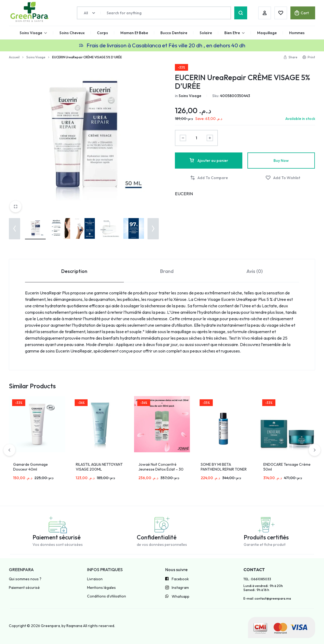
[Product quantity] (196, 138)
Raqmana (74, 626)
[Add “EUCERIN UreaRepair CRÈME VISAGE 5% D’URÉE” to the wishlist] (283, 178)
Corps (102, 33)
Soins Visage (33, 33)
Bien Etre (235, 33)
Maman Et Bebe (134, 33)
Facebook (177, 579)
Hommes (297, 33)
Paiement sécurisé (24, 588)
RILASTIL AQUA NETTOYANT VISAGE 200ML (99, 467)
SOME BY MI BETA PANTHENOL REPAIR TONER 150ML (224, 469)
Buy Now (281, 161)
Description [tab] (74, 271)
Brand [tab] (167, 271)
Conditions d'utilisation (107, 596)
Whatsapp (177, 597)
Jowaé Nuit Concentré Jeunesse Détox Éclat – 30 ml (161, 469)
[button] (15, 229)
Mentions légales (101, 588)
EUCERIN (184, 194)
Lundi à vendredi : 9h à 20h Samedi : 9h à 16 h (263, 588)
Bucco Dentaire (174, 33)
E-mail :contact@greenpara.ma (267, 599)
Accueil (14, 57)
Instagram (177, 588)
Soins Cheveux (72, 33)
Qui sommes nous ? (25, 579)
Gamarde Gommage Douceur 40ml (30, 467)
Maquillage (267, 33)
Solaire (206, 33)
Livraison (95, 579)
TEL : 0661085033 (257, 579)
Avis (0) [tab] (255, 271)
